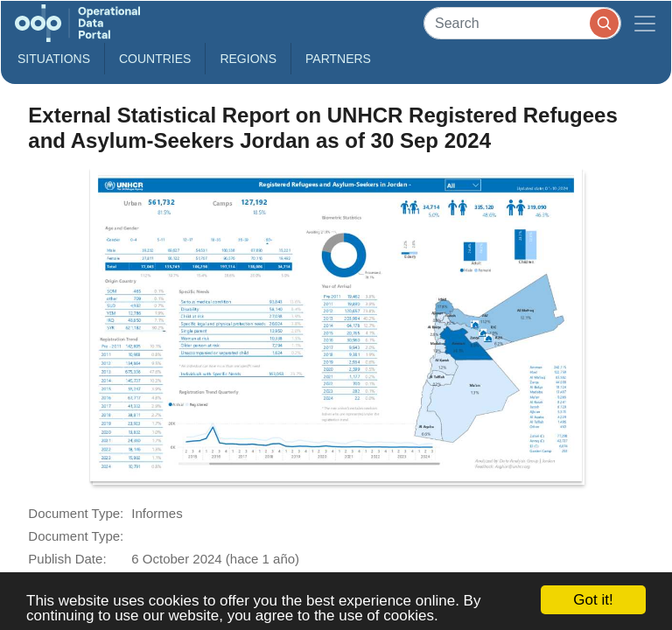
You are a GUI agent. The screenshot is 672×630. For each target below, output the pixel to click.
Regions (248, 59)
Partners (338, 59)
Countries (155, 59)
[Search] (522, 23)
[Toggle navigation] (645, 23)
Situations (54, 59)
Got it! (593, 600)
